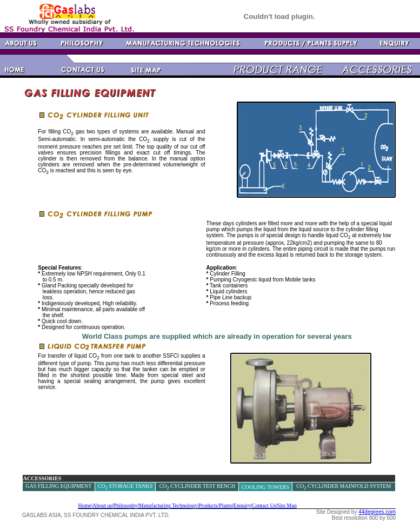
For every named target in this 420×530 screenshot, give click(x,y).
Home (85, 505)
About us (102, 505)
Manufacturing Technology (168, 505)
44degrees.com (377, 512)
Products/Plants (215, 505)
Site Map (287, 505)
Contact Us (264, 505)
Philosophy (125, 505)
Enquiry (242, 505)
